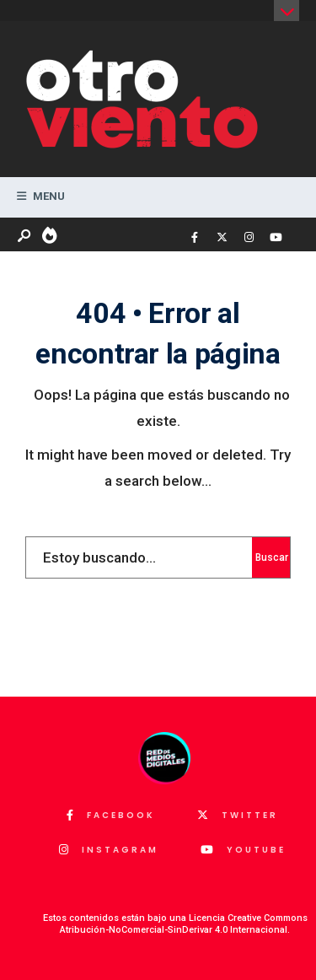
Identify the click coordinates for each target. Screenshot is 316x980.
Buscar (272, 557)
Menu (41, 196)
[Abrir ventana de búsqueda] (25, 237)
